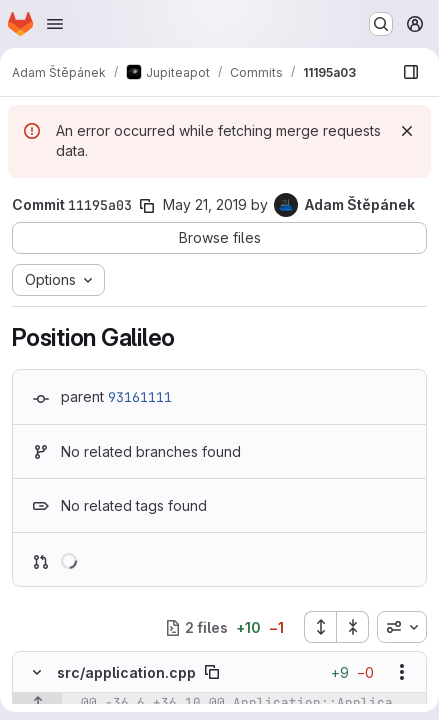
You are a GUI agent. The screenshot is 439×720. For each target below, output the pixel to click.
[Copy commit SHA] (147, 206)
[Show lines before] (37, 703)
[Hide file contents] (37, 672)
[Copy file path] (212, 672)
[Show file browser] (411, 72)
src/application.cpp (126, 672)
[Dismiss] (407, 131)
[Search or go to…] (381, 24)
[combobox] (402, 627)
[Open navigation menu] (55, 24)
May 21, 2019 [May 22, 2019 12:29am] (205, 204)
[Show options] (402, 672)
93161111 (140, 397)
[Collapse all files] (353, 627)
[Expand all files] (320, 627)
